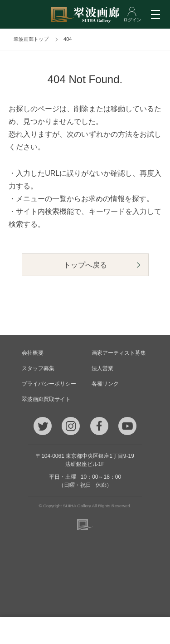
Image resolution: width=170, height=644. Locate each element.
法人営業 (102, 368)
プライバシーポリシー (49, 384)
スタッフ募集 (38, 368)
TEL (24, 630)
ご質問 (85, 630)
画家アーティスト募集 (119, 353)
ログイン (146, 630)
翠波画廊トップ (31, 39)
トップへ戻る (85, 265)
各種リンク (105, 384)
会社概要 (33, 353)
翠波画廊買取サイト (46, 399)
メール (54, 630)
